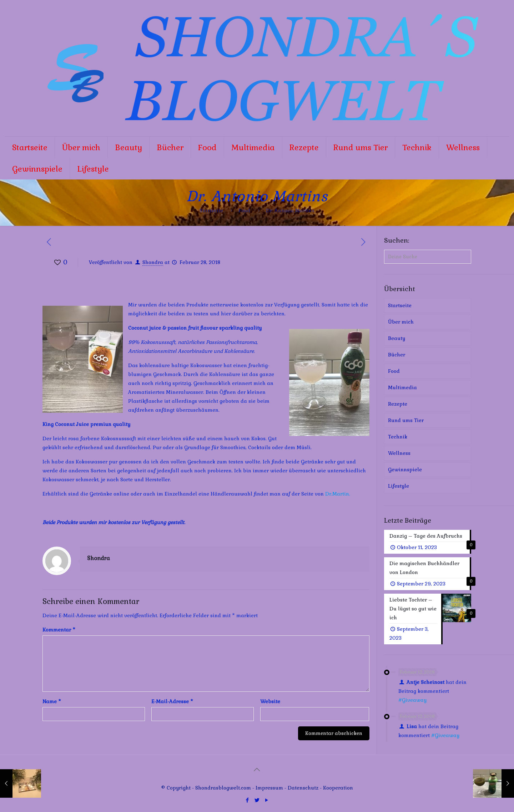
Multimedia (402, 387)
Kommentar (59, 630)
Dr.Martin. (338, 494)
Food (244, 210)
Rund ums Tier (406, 420)
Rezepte (398, 404)
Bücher (397, 355)
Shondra (153, 262)
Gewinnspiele (405, 470)
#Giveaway (412, 700)
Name (52, 701)
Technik (398, 437)
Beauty (397, 338)
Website (270, 701)
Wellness (399, 453)
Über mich (401, 322)
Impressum (269, 788)
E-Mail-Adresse (172, 701)
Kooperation (338, 788)
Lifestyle (399, 486)
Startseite (211, 210)
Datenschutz (304, 788)
